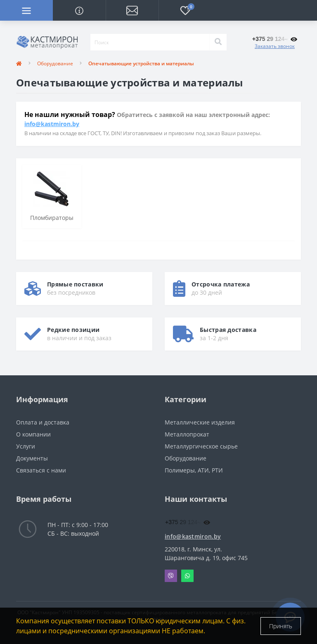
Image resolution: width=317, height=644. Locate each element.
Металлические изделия (200, 422)
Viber (171, 576)
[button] (132, 10)
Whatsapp (187, 576)
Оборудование (55, 63)
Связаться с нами (41, 470)
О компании (33, 434)
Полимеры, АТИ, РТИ (194, 470)
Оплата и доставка (43, 422)
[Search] (218, 42)
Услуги (26, 446)
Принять (281, 626)
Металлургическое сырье (201, 446)
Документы (32, 458)
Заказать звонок (275, 46)
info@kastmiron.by (52, 124)
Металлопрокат (187, 434)
